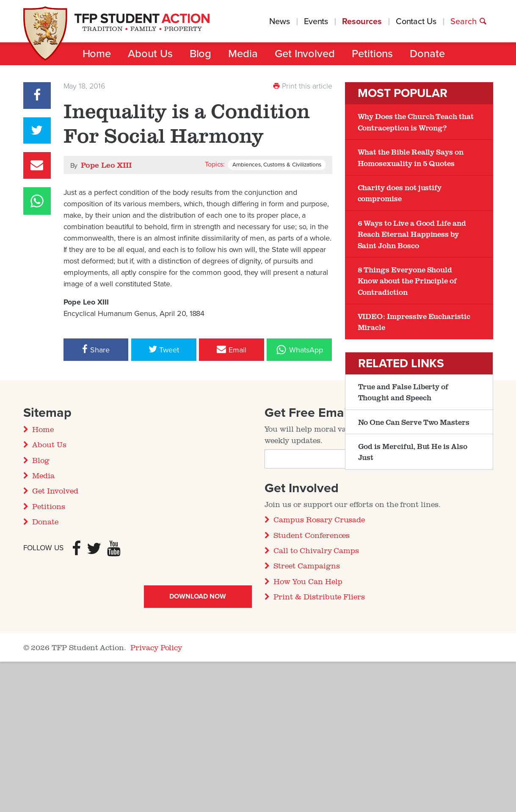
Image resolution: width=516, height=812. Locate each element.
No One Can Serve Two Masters (414, 422)
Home (97, 54)
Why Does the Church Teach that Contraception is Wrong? (416, 122)
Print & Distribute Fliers (319, 596)
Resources (362, 22)
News (280, 22)
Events (316, 22)
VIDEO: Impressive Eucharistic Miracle (414, 321)
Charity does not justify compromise (400, 193)
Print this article (302, 86)
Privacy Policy (156, 647)
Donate (427, 54)
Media (243, 54)
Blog (201, 54)
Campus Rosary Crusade (319, 519)
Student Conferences (312, 535)
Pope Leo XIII (106, 165)
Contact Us (416, 22)
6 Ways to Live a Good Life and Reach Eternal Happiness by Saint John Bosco (412, 234)
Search (469, 22)
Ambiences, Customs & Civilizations (277, 165)
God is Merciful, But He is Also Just (413, 452)
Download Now (197, 596)
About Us (150, 54)
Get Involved (305, 54)
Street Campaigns (306, 565)
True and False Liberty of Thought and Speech (403, 392)
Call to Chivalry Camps (316, 550)
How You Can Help (308, 581)
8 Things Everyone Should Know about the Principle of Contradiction (407, 281)
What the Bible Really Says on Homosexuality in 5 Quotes (411, 157)
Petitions (372, 54)
